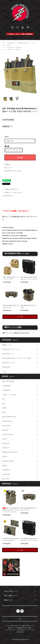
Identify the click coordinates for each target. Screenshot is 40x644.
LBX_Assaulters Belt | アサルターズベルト (11, 306)
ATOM (22, 632)
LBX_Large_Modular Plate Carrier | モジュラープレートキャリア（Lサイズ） (11, 510)
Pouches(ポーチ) (12, 43)
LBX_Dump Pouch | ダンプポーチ (28, 306)
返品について (8, 168)
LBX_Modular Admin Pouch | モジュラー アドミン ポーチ (29, 278)
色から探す (11, 47)
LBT (9, 45)
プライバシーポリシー (11, 630)
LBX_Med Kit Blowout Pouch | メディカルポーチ (11, 540)
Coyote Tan (18, 47)
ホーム (4, 43)
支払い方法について (16, 626)
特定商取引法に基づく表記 (13, 171)
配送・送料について (28, 626)
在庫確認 (7, 165)
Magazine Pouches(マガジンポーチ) (27, 43)
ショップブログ (30, 630)
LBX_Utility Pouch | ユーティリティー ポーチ (11, 278)
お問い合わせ (21, 630)
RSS (18, 632)
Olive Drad (18, 49)
